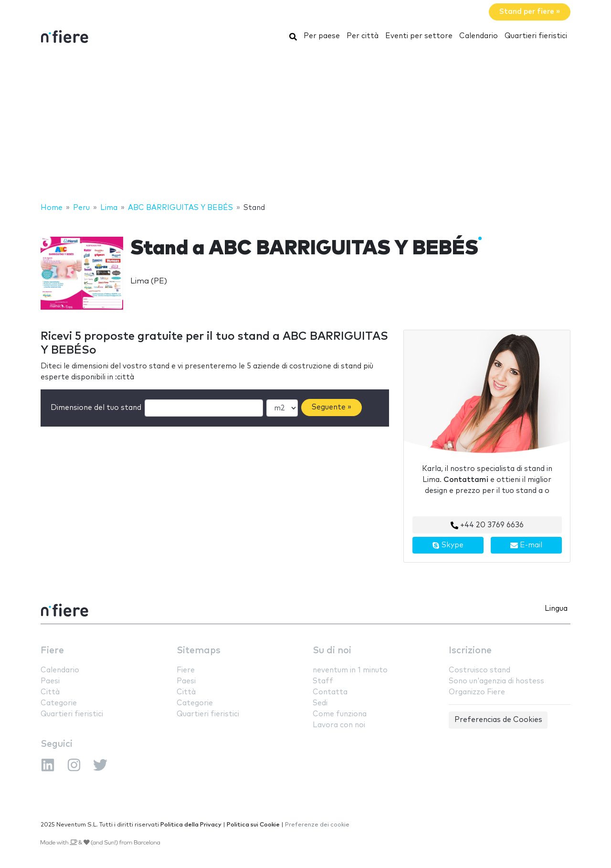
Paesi (50, 681)
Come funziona (340, 714)
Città (50, 692)
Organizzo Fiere (477, 692)
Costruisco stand (479, 670)
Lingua (556, 609)
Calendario (479, 36)
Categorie (59, 703)
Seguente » (332, 407)
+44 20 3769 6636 (487, 525)
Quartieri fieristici (536, 36)
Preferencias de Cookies (498, 720)
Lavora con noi (339, 725)
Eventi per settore (419, 36)
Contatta (330, 692)
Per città (363, 36)
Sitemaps (199, 651)
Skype (448, 545)
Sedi (320, 703)
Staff (323, 681)
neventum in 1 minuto (350, 670)
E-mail (526, 545)
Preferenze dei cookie (317, 825)
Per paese (322, 36)
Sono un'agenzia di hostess (496, 681)
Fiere (52, 651)
